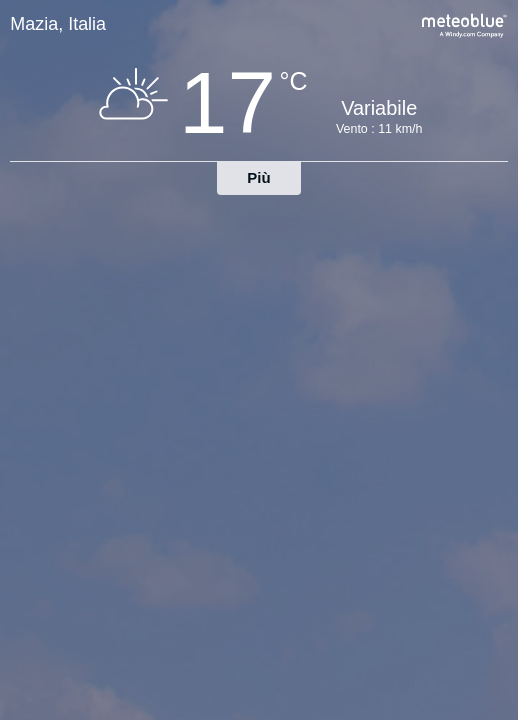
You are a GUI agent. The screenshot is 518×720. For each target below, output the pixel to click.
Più (258, 177)
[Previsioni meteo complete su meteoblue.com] (465, 23)
